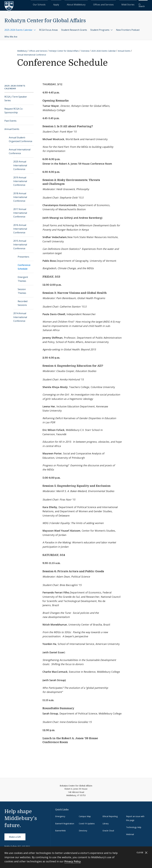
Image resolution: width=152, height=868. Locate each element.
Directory (83, 829)
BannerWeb (60, 829)
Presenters (23, 255)
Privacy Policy (73, 861)
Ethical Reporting (110, 815)
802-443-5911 (24, 845)
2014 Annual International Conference (20, 315)
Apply (77, 4)
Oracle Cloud (108, 829)
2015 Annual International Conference (20, 243)
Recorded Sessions (23, 301)
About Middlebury (91, 4)
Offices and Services (111, 4)
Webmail (130, 833)
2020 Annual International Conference (20, 164)
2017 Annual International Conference (20, 211)
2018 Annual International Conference (20, 195)
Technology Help (134, 825)
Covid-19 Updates (87, 822)
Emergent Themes (23, 277)
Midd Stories (129, 4)
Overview (85, 49)
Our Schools (66, 4)
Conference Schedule (24, 265)
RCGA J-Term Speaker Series (16, 97)
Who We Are (11, 35)
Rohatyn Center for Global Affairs (45, 19)
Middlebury (22, 49)
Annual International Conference (32, 53)
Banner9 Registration (65, 822)
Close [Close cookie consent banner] (142, 853)
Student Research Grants (74, 28)
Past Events (10, 119)
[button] (143, 4)
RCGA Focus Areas (48, 28)
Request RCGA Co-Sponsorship (14, 109)
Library (106, 822)
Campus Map (85, 815)
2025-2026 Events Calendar (20, 28)
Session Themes (22, 289)
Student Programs (102, 28)
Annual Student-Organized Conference (21, 137)
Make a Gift (15, 835)
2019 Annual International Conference (20, 179)
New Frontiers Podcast (128, 28)
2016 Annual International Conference (20, 227)
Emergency (60, 815)
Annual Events (124, 49)
